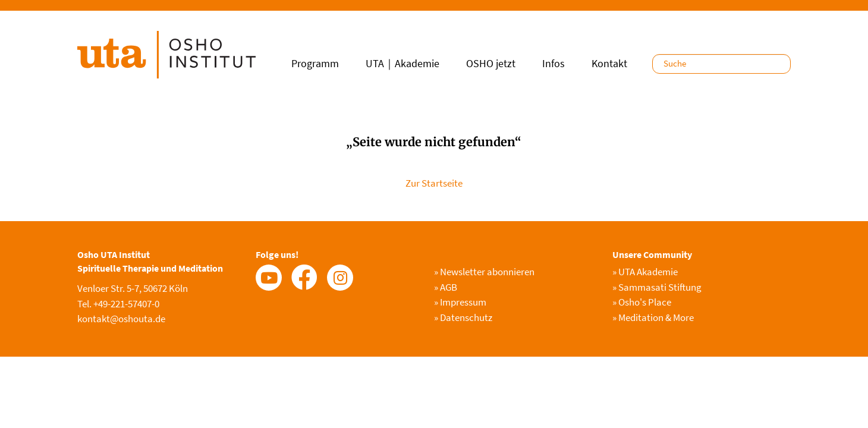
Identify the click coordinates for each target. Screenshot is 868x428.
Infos (553, 63)
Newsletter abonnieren (484, 272)
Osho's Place (642, 302)
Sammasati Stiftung (657, 287)
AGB (446, 287)
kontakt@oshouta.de (121, 319)
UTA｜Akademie (402, 63)
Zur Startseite (434, 183)
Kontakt (609, 63)
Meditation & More (653, 317)
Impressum (460, 302)
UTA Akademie (645, 272)
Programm (315, 63)
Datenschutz (463, 317)
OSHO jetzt (491, 63)
